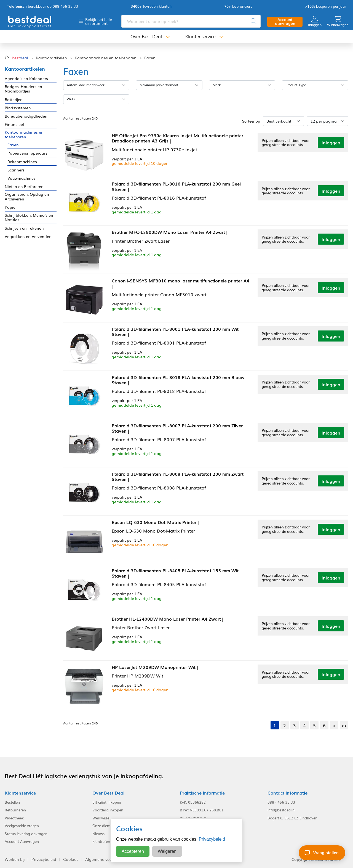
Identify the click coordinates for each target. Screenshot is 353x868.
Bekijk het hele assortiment (99, 21)
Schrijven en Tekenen (24, 228)
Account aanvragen (285, 21)
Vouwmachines (22, 178)
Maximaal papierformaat (159, 85)
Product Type (296, 85)
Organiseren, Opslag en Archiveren (27, 197)
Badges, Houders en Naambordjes (23, 89)
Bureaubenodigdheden (26, 116)
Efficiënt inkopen (107, 802)
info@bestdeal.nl (281, 810)
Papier (11, 207)
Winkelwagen (338, 21)
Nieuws (98, 833)
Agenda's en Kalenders (26, 79)
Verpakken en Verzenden (28, 236)
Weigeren (167, 851)
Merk (217, 85)
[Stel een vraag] (322, 853)
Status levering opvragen (26, 833)
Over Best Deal (146, 37)
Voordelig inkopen (108, 810)
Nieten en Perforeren (24, 186)
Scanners (16, 170)
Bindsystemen (18, 108)
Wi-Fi (71, 99)
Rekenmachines (22, 162)
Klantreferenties (106, 841)
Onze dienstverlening (110, 825)
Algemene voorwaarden (108, 859)
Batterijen (14, 100)
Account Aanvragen (22, 841)
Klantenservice (200, 37)
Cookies (71, 859)
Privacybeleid (212, 839)
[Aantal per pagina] (328, 121)
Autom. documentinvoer (86, 85)
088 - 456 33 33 (281, 802)
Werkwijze (101, 818)
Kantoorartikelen (51, 58)
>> (344, 725)
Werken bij (15, 859)
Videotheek (14, 818)
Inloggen (315, 21)
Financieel (14, 124)
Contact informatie (288, 792)
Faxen (150, 58)
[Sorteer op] (284, 121)
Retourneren (15, 810)
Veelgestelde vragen (22, 825)
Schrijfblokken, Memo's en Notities (29, 218)
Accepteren (133, 851)
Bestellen (12, 802)
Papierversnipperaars (27, 153)
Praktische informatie (202, 792)
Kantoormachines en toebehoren (106, 58)
